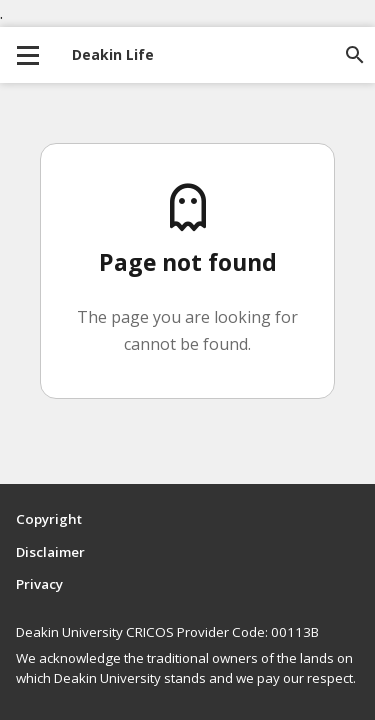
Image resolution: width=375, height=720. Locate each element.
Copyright (49, 519)
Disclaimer (50, 552)
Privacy (39, 584)
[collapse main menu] (28, 55)
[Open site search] (355, 55)
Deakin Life (113, 54)
